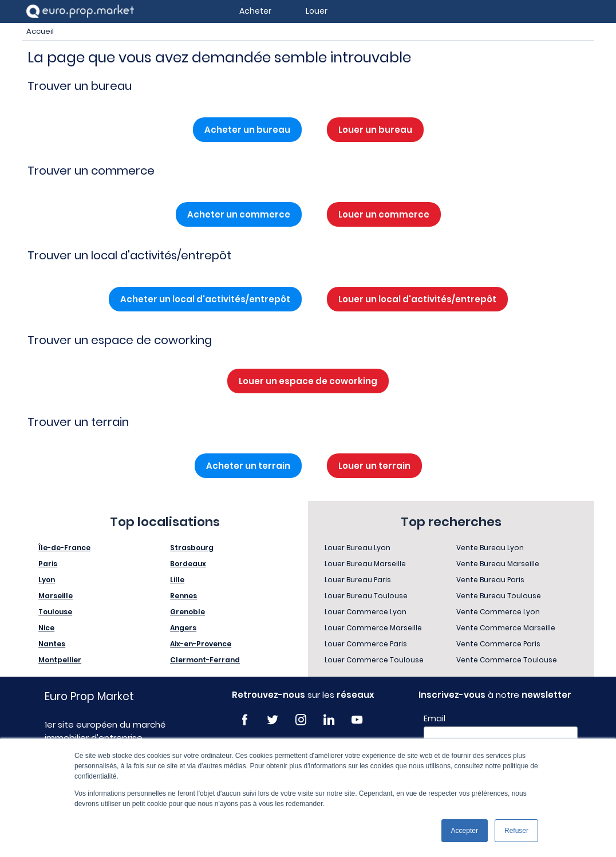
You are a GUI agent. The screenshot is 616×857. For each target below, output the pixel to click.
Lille (177, 580)
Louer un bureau (375, 130)
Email (435, 718)
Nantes (52, 644)
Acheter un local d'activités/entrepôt (205, 299)
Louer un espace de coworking (308, 381)
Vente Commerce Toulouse (507, 660)
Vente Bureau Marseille (498, 564)
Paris (48, 564)
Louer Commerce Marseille (373, 628)
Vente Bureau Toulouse (499, 596)
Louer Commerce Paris (366, 644)
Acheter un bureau (247, 130)
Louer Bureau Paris (358, 580)
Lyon (47, 580)
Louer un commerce (384, 214)
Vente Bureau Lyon (490, 548)
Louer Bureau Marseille (365, 564)
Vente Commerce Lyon (498, 612)
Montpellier (60, 660)
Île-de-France (64, 548)
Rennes (183, 596)
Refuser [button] (516, 831)
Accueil (40, 31)
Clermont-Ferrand (205, 660)
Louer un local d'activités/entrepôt (417, 299)
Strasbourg (192, 548)
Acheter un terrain (248, 466)
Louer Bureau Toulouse (366, 596)
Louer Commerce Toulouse (374, 660)
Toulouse (55, 612)
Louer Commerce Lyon (366, 612)
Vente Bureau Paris (490, 580)
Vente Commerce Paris (498, 644)
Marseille (56, 596)
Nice (46, 628)
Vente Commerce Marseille (506, 628)
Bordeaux (188, 564)
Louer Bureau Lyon (358, 548)
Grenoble (187, 612)
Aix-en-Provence (201, 644)
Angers (183, 628)
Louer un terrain (374, 466)
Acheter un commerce (239, 214)
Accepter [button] (465, 831)
